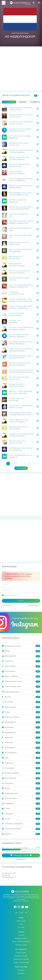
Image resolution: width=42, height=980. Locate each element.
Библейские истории (21, 646)
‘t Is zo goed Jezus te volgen (20, 136)
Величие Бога (21, 671)
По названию (9, 102)
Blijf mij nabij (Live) (15, 257)
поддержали (21, 859)
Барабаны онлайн (21, 956)
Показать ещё (21, 468)
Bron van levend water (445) (20, 271)
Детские (21, 697)
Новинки (23, 102)
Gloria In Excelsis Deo (17, 441)
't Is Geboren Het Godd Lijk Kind (21, 122)
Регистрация (7, 606)
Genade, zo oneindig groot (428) (21, 434)
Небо (21, 758)
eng (21, 913)
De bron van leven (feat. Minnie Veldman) (24, 306)
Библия (21, 651)
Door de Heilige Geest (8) (18, 335)
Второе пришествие (21, 687)
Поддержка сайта (21, 938)
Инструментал (21, 722)
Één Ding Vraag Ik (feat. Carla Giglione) (23, 356)
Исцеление (21, 727)
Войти (21, 601)
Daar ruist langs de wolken (19, 278)
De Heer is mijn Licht (16, 313)
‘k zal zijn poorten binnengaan (20, 129)
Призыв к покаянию (21, 773)
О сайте (21, 935)
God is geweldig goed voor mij (21, 455)
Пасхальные (21, 768)
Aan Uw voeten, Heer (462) (19, 157)
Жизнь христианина (21, 717)
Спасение (21, 814)
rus (16, 913)
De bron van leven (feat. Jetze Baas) (23, 299)
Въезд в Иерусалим (21, 692)
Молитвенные (21, 748)
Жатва (21, 712)
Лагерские (21, 743)
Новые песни (21, 921)
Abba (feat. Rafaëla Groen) (19, 164)
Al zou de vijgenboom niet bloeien (22, 179)
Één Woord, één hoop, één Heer (21, 370)
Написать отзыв (21, 945)
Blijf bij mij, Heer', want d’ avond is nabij (23, 250)
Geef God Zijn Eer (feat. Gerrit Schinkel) (23, 413)
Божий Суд (21, 661)
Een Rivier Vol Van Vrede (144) (20, 363)
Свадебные (21, 804)
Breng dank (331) (15, 264)
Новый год (21, 763)
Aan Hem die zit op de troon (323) (22, 150)
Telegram (21, 973)
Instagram (21, 970)
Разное (21, 788)
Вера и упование (21, 676)
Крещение (21, 738)
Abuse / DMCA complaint (21, 942)
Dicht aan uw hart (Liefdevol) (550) (22, 328)
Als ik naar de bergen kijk (18, 214)
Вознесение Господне (21, 682)
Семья (21, 809)
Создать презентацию (21, 962)
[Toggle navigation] (39, 3)
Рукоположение (21, 799)
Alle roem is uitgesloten (18, 200)
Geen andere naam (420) (19, 420)
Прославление (21, 778)
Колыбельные (21, 732)
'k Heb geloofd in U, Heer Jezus (20, 108)
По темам (21, 927)
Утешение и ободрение (21, 824)
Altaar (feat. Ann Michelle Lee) (20, 228)
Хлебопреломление (21, 829)
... (21, 464)
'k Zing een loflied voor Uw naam (21, 115)
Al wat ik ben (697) (15, 172)
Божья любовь (21, 666)
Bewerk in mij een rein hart (19, 242)
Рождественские (21, 793)
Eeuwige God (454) (16, 384)
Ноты (21, 924)
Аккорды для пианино (21, 959)
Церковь (21, 834)
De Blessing (13, 292)
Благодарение (21, 656)
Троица (21, 819)
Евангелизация (21, 707)
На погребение (21, 753)
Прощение (21, 783)
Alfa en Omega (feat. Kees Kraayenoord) (24, 186)
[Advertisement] (21, 69)
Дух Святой (21, 702)
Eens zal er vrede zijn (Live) (19, 377)
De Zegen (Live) (15, 320)
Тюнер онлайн (21, 953)
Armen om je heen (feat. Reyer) (21, 235)
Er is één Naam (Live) (17, 398)
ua (26, 913)
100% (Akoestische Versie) (19, 143)
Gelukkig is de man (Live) (18, 427)
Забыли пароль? (34, 606)
